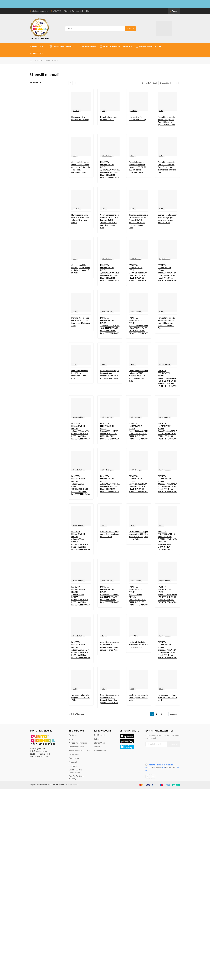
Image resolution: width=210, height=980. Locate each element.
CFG (74, 364)
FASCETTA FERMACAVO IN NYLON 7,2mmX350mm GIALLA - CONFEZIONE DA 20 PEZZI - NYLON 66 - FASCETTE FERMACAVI (139, 326)
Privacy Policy (74, 754)
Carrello (97, 747)
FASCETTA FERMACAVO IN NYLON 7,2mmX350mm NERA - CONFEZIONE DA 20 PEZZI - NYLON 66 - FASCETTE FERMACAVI (81, 650)
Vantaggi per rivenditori (78, 743)
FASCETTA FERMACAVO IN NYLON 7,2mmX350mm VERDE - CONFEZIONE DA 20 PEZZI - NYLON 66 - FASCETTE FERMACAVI (110, 273)
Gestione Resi (77, 11)
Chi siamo (73, 735)
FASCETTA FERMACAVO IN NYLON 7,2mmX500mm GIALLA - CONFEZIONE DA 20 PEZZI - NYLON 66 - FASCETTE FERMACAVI (110, 326)
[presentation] (163, 756)
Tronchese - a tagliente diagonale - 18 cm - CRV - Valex (81, 698)
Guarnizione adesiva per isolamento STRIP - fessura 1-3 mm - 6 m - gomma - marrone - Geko (138, 376)
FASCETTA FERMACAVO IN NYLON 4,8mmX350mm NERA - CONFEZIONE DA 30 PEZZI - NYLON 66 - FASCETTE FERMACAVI (81, 431)
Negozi (71, 739)
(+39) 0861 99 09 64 (60, 11)
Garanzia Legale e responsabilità (75, 771)
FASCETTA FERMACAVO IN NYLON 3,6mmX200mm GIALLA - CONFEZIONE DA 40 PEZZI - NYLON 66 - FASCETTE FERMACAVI (168, 431)
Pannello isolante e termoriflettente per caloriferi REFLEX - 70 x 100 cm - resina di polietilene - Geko (138, 167)
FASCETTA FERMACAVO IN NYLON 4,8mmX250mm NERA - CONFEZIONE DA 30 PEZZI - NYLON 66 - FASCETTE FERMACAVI (167, 273)
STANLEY (76, 111)
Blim (161, 525)
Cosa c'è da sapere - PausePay (77, 777)
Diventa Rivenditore (76, 747)
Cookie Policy (74, 758)
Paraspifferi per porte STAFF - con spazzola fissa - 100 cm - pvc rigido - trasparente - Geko (166, 323)
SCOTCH (76, 209)
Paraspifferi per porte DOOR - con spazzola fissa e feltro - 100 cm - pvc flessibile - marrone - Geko (167, 167)
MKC (103, 111)
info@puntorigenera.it (40, 11)
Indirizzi (97, 739)
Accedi (174, 11)
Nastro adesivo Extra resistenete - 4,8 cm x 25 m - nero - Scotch (139, 645)
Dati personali (100, 735)
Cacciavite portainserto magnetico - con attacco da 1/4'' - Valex (110, 534)
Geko (161, 111)
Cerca (131, 28)
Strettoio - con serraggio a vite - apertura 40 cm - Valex (139, 698)
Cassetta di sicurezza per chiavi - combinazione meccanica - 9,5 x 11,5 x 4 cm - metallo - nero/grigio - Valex (81, 167)
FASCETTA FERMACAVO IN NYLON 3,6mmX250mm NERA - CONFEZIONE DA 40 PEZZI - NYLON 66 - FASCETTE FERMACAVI (139, 273)
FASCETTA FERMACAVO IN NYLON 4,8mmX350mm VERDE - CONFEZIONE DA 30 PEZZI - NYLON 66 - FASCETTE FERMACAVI (167, 595)
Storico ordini (100, 743)
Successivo (174, 714)
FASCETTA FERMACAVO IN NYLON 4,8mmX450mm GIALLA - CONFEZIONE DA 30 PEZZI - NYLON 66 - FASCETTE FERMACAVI (168, 484)
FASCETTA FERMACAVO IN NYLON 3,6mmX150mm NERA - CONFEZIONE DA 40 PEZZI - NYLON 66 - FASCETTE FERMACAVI (167, 650)
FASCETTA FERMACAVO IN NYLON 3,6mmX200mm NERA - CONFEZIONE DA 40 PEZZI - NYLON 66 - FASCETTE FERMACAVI (110, 431)
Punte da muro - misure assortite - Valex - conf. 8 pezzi (167, 698)
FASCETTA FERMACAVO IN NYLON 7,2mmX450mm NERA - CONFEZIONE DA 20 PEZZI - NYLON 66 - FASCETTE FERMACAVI (139, 484)
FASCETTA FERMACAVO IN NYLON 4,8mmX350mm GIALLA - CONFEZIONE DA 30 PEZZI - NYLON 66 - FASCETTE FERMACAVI (139, 431)
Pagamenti (73, 762)
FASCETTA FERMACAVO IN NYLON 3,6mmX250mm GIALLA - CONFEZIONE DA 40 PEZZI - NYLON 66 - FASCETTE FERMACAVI (110, 170)
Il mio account (100, 751)
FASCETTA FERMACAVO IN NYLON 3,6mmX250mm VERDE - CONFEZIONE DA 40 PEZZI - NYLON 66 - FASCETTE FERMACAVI (167, 378)
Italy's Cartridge (107, 156)
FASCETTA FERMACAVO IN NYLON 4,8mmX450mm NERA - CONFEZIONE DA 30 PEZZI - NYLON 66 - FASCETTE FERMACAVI (110, 595)
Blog (88, 11)
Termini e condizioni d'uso (79, 751)
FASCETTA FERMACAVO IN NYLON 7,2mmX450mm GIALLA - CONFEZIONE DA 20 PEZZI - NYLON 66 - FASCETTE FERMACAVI (110, 484)
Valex (75, 156)
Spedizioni (73, 766)
